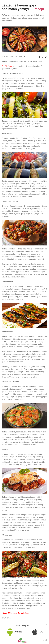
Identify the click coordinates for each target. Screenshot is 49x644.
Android (14, 632)
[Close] (47, 625)
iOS (37, 632)
